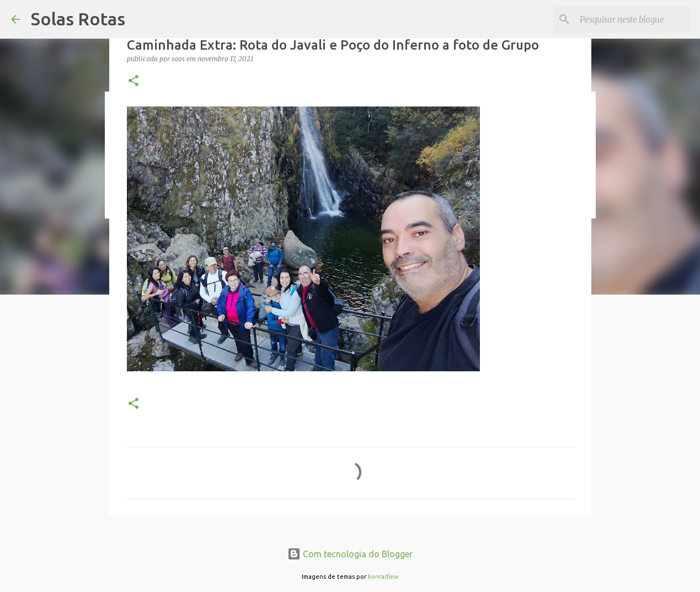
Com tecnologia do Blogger (350, 554)
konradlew (383, 577)
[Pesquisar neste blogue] (633, 19)
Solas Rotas (78, 19)
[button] (133, 81)
